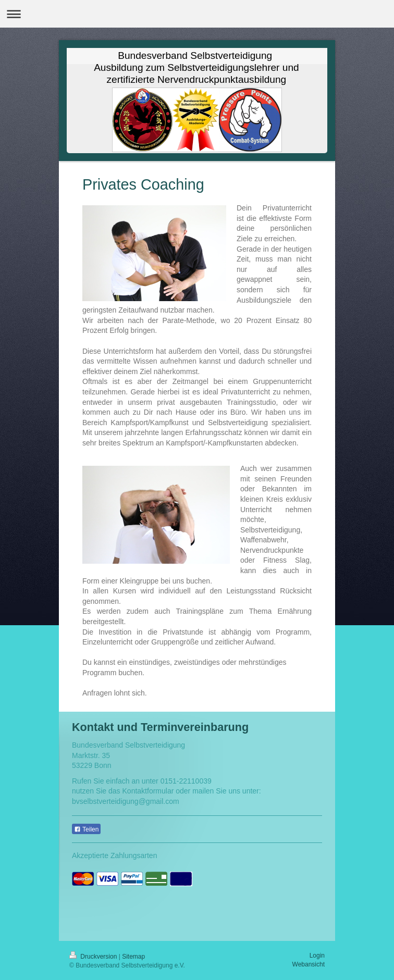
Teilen (86, 829)
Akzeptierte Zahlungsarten (114, 855)
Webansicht (309, 964)
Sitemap (133, 957)
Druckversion (94, 957)
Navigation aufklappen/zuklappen (197, 14)
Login (317, 956)
